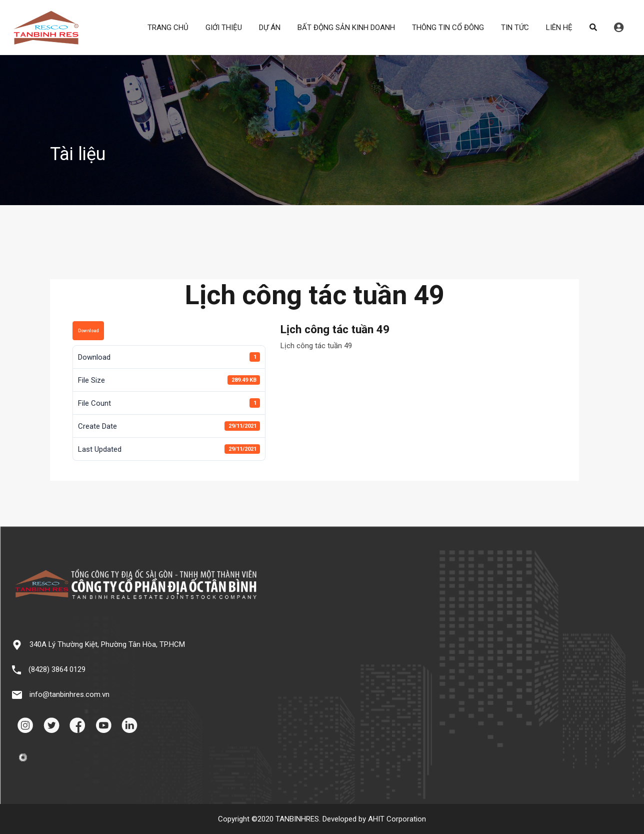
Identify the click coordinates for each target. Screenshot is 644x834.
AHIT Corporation (397, 819)
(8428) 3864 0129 (57, 669)
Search (593, 28)
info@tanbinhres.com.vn (69, 694)
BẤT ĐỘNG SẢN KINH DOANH (346, 28)
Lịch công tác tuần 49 (316, 346)
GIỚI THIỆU (224, 28)
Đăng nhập (619, 28)
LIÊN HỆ (559, 28)
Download (88, 331)
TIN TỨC (515, 28)
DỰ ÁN (270, 28)
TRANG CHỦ (168, 28)
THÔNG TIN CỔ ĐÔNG (448, 28)
